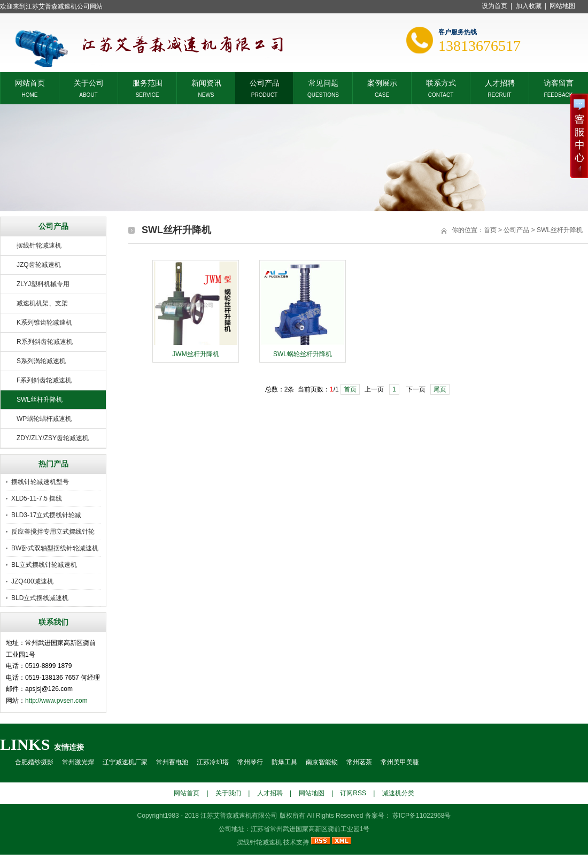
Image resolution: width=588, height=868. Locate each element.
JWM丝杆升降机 (195, 354)
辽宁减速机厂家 (125, 762)
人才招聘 (500, 82)
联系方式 (441, 82)
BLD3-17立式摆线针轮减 (46, 515)
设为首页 (494, 6)
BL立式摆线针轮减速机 (44, 565)
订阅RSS (353, 793)
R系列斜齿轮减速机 (45, 342)
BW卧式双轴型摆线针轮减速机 (55, 548)
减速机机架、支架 (42, 303)
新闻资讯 (206, 82)
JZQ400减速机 (32, 581)
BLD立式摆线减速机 (40, 598)
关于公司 (89, 82)
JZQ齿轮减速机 (39, 265)
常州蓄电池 (172, 762)
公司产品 (265, 82)
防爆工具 (284, 762)
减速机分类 (398, 793)
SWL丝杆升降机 (40, 400)
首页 (490, 230)
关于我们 (228, 793)
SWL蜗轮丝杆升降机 (303, 354)
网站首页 (30, 82)
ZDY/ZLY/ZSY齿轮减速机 (53, 438)
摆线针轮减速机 (39, 245)
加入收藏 (529, 6)
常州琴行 (250, 762)
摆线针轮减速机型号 (40, 482)
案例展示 (382, 82)
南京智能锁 (322, 762)
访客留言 (559, 82)
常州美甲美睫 (400, 762)
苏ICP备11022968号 (421, 816)
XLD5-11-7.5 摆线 (37, 498)
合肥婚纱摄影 (34, 762)
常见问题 (323, 82)
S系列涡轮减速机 (41, 361)
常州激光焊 (78, 762)
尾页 (440, 389)
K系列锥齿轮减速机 (44, 322)
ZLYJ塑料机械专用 (43, 284)
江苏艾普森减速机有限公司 (239, 816)
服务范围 (148, 82)
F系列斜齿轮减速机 (44, 380)
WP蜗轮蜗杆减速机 (44, 419)
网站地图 (562, 6)
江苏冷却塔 (213, 762)
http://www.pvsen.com (56, 701)
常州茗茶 (359, 762)
